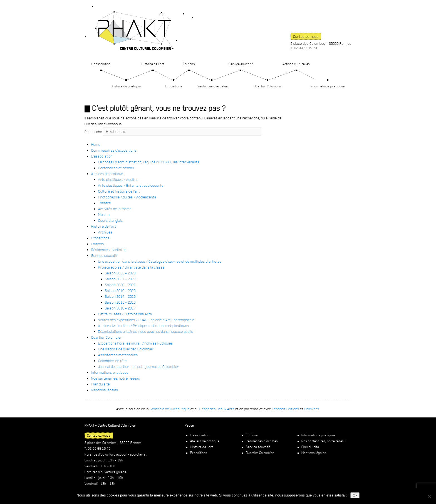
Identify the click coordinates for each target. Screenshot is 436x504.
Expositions (174, 86)
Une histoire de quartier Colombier (126, 349)
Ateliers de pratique (126, 86)
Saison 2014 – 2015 (120, 296)
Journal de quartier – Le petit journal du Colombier (138, 367)
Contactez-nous (306, 36)
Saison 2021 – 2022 (120, 279)
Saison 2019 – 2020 (120, 291)
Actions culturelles (296, 64)
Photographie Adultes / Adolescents (127, 197)
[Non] (429, 496)
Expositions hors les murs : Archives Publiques (136, 343)
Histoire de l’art (153, 64)
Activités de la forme (115, 209)
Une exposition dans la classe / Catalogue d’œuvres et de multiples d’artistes (160, 261)
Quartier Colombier (268, 86)
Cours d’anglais (111, 220)
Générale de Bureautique (170, 409)
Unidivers (312, 409)
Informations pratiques (328, 86)
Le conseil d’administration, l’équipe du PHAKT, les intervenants (149, 162)
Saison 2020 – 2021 (120, 285)
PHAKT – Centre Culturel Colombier (139, 28)
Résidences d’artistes (212, 86)
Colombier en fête (112, 361)
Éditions (189, 64)
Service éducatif (241, 64)
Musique (105, 215)
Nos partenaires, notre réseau (116, 378)
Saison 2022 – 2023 (120, 273)
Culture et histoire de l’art (119, 191)
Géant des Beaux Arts (217, 409)
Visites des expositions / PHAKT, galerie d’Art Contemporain (146, 320)
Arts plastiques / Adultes (118, 180)
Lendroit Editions (286, 409)
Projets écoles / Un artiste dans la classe (131, 267)
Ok (355, 495)
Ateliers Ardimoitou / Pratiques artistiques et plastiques (144, 326)
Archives (105, 232)
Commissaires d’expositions (114, 150)
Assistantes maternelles (118, 355)
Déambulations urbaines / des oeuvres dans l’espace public (146, 331)
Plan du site (101, 384)
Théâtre (105, 203)
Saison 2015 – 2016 (120, 302)
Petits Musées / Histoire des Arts (125, 314)
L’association (101, 64)
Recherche (93, 132)
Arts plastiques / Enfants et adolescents (131, 185)
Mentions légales (105, 390)
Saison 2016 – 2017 (120, 308)
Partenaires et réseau (116, 168)
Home (96, 144)
